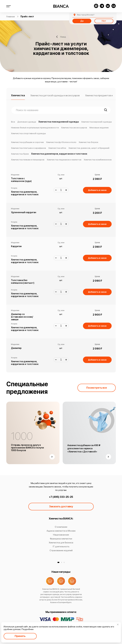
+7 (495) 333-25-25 (61, 497)
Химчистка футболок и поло (61, 142)
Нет (104, 21)
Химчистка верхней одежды (96, 122)
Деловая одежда (27, 122)
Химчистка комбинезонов (98, 160)
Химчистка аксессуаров (74, 128)
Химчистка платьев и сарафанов (28, 148)
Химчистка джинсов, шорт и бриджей (89, 148)
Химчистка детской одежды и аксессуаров (55, 96)
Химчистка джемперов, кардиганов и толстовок (59, 154)
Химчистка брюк (20, 154)
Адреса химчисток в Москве (61, 531)
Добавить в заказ (97, 190)
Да (82, 21)
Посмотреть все (97, 388)
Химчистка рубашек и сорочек (27, 142)
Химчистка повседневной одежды (59, 122)
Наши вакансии (61, 535)
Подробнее (28, 629)
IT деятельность (61, 546)
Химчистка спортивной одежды (28, 133)
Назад (61, 37)
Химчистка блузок (88, 142)
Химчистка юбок (57, 148)
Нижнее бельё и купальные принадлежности (35, 128)
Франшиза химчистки (61, 539)
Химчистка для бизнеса (61, 543)
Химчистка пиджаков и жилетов (64, 160)
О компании (61, 527)
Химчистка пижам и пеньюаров (28, 160)
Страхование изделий (61, 550)
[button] (58, 562)
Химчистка (18, 96)
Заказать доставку (61, 506)
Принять (20, 636)
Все (13, 122)
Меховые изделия (99, 128)
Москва (86, 15)
